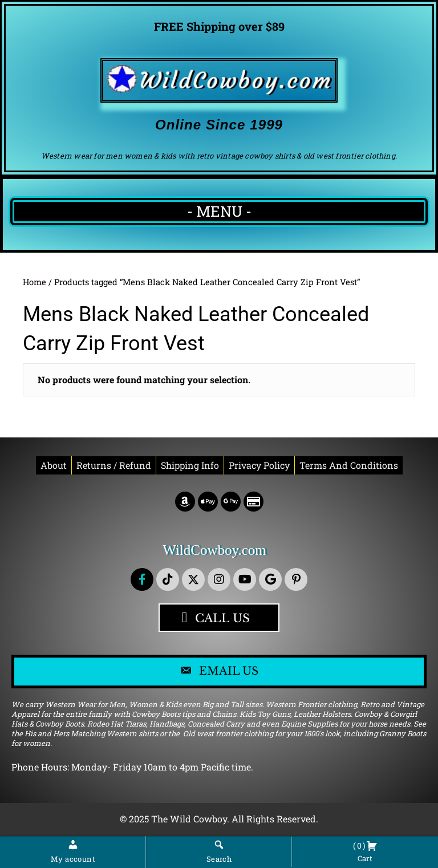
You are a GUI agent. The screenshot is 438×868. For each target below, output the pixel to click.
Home (35, 282)
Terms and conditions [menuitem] (349, 465)
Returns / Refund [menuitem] (114, 465)
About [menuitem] (54, 465)
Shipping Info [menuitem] (190, 465)
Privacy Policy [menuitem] (259, 465)
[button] (142, 579)
